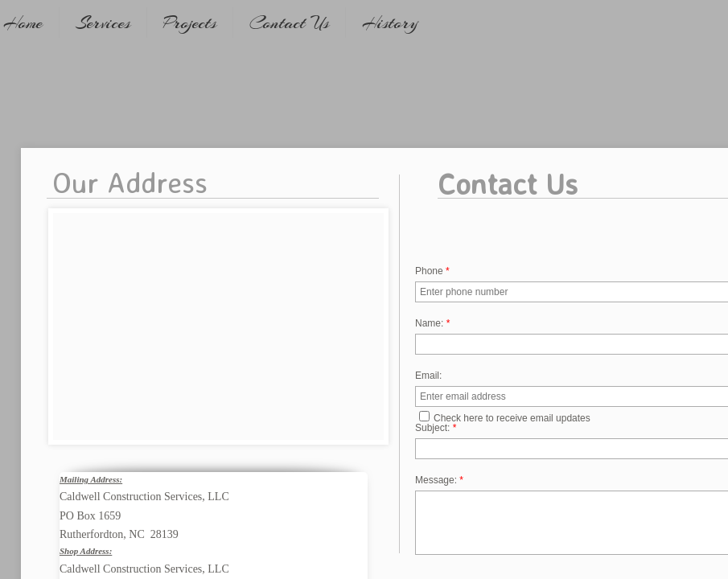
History (390, 23)
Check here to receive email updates (505, 417)
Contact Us (289, 23)
